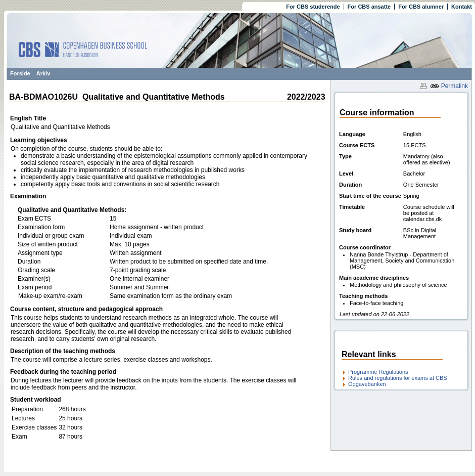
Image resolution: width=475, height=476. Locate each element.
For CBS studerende (313, 7)
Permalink (449, 86)
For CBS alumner (421, 7)
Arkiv (43, 73)
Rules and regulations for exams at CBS (398, 378)
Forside (20, 73)
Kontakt (462, 7)
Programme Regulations (378, 372)
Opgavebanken (367, 384)
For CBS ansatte (369, 7)
